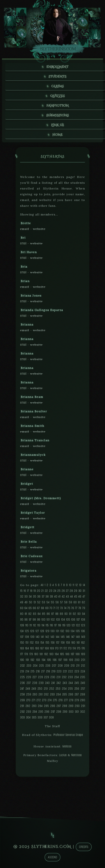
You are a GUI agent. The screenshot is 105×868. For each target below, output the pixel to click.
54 (48, 602)
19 (35, 591)
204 (35, 666)
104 (63, 620)
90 (66, 614)
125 (27, 631)
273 (44, 700)
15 (21, 591)
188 (78, 654)
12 (77, 585)
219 (53, 671)
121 (73, 625)
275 (55, 700)
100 (43, 620)
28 (71, 591)
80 (22, 614)
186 (67, 654)
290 (77, 706)
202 (22, 666)
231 (58, 677)
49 (26, 602)
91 (70, 614)
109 (22, 625)
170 (57, 648)
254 (64, 689)
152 (32, 643)
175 (79, 648)
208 (60, 666)
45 (76, 597)
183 (51, 654)
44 (72, 597)
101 (48, 620)
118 (59, 625)
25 (59, 591)
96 (26, 620)
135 (78, 631)
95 (22, 620)
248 (28, 689)
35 (35, 597)
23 (51, 591)
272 (39, 700)
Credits (84, 847)
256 (77, 689)
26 (63, 591)
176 (83, 648)
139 (32, 637)
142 (47, 637)
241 (53, 683)
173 (70, 648)
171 (61, 648)
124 (22, 631)
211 (78, 666)
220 (59, 671)
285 (46, 706)
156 (53, 643)
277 (66, 700)
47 (84, 597)
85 (44, 614)
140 (38, 637)
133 (67, 631)
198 (65, 660)
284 (40, 706)
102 (53, 620)
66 (34, 608)
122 (78, 625)
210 (73, 666)
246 (83, 683)
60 (75, 602)
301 (77, 712)
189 (83, 654)
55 (52, 602)
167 (42, 648)
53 (43, 602)
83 (35, 614)
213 (22, 671)
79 (84, 608)
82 (30, 614)
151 (27, 643)
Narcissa (76, 755)
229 (46, 677)
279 (77, 700)
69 (47, 608)
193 (38, 660)
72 (58, 608)
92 (74, 614)
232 (64, 677)
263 (52, 694)
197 (60, 660)
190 (22, 660)
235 (83, 677)
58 (66, 602)
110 (27, 625)
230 (53, 677)
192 (32, 660)
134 (72, 631)
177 (22, 654)
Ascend (52, 857)
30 (80, 591)
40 (56, 597)
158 (63, 643)
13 (80, 585)
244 (71, 683)
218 (48, 671)
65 (30, 608)
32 (22, 597)
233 (70, 677)
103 (58, 620)
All (42, 585)
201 (83, 660)
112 (34, 625)
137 (22, 637)
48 (22, 602)
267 (77, 694)
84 (39, 614)
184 (57, 654)
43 (67, 597)
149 (83, 637)
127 (37, 631)
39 (52, 597)
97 (30, 620)
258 (22, 694)
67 (38, 608)
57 (61, 602)
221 (65, 671)
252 (52, 689)
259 (29, 694)
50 (31, 602)
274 (50, 700)
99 (39, 620)
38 (47, 597)
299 (65, 712)
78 (80, 608)
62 (83, 602)
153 (37, 643)
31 (84, 591)
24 (55, 591)
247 (22, 689)
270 (28, 700)
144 (58, 637)
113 (39, 625)
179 (31, 654)
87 (53, 614)
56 (57, 602)
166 (37, 648)
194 (44, 660)
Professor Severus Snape (68, 735)
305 (34, 717)
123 (83, 625)
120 (68, 625)
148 (78, 637)
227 (35, 677)
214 (27, 671)
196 (55, 660)
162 (83, 643)
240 (47, 683)
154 (42, 643)
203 (29, 666)
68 (43, 608)
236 (22, 683)
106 (73, 620)
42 (63, 597)
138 (27, 637)
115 (47, 625)
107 (78, 620)
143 (52, 637)
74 (65, 608)
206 (48, 666)
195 (49, 660)
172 (65, 648)
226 (29, 677)
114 (43, 625)
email (23, 243)
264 (58, 694)
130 (52, 631)
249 (34, 689)
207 (54, 666)
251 (46, 689)
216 (38, 671)
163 (22, 648)
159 (68, 643)
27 (67, 591)
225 (22, 677)
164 (27, 648)
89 (61, 614)
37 (43, 597)
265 (65, 694)
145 (63, 637)
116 (51, 625)
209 (67, 666)
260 (35, 694)
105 (68, 620)
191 (27, 660)
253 (58, 689)
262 (46, 694)
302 (83, 712)
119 (64, 625)
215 (32, 671)
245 (77, 683)
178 (26, 654)
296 (47, 712)
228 (40, 677)
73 (62, 608)
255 (70, 689)
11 (73, 585)
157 (58, 643)
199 (71, 660)
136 (83, 631)
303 (22, 717)
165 (32, 648)
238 (35, 683)
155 (47, 643)
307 (46, 717)
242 (59, 683)
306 (40, 717)
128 (42, 631)
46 (80, 597)
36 (39, 597)
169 (52, 648)
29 (76, 591)
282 (28, 706)
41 (59, 597)
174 (74, 648)
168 (47, 648)
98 (34, 620)
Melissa (67, 746)
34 (30, 597)
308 (51, 717)
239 (41, 683)
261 (40, 694)
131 (57, 631)
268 (83, 694)
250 (40, 689)
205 (41, 666)
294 (35, 712)
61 (79, 602)
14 (84, 585)
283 (34, 706)
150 (22, 643)
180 (36, 654)
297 (53, 712)
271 (33, 700)
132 (62, 631)
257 (83, 689)
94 (84, 614)
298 (59, 712)
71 (54, 608)
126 (32, 631)
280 (83, 700)
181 (41, 654)
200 (77, 660)
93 (79, 614)
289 (71, 706)
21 (42, 591)
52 (39, 602)
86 (48, 614)
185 (62, 654)
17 (28, 591)
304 (28, 717)
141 (42, 637)
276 (61, 700)
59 (70, 602)
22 (46, 591)
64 (26, 608)
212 (83, 666)
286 (53, 706)
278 (71, 700)
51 (35, 602)
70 (51, 608)
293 (29, 712)
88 (57, 614)
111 (31, 625)
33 (26, 597)
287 (59, 706)
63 (22, 608)
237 (29, 683)
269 (22, 700)
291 (83, 706)
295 (41, 712)
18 (31, 591)
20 (39, 591)
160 (73, 643)
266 (71, 694)
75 (69, 608)
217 (43, 671)
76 (73, 608)
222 (71, 671)
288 (65, 706)
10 (70, 585)
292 (22, 712)
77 (76, 608)
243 (65, 683)
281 (22, 706)
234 (77, 677)
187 (72, 654)
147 (73, 637)
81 (26, 614)
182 (46, 654)
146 (68, 637)
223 (77, 671)
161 (78, 643)
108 (83, 620)
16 (25, 591)
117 (55, 625)
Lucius (63, 755)
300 (71, 712)
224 (83, 671)
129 (47, 631)
